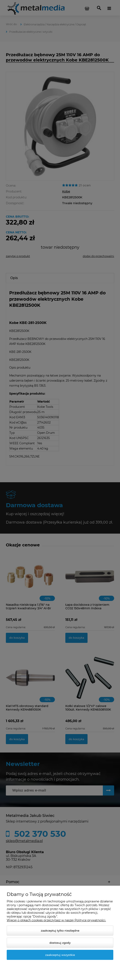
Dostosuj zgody (60, 943)
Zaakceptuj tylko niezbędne (60, 931)
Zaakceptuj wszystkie (60, 955)
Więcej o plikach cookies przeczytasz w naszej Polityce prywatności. (56, 920)
